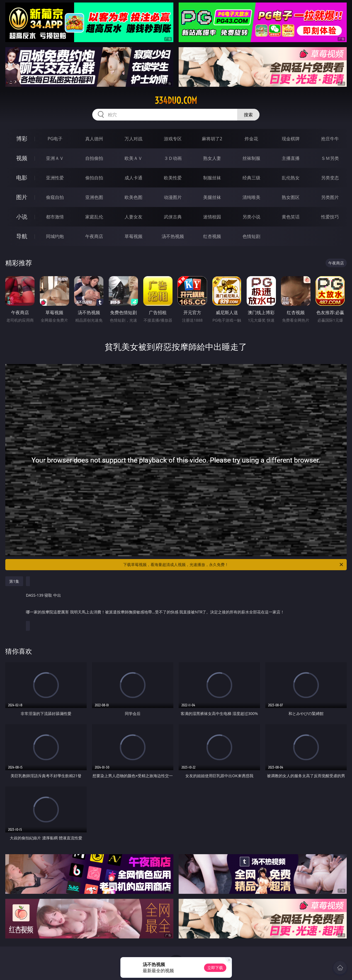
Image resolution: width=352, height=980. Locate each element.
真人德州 (94, 139)
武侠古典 (173, 217)
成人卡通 (133, 178)
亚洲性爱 (55, 178)
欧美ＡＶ (133, 158)
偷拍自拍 (94, 178)
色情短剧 (251, 236)
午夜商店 (94, 236)
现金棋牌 (291, 139)
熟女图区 (291, 197)
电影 (22, 178)
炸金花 (251, 139)
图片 (22, 197)
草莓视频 (133, 236)
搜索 (248, 115)
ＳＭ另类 (330, 158)
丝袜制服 (251, 158)
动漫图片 (173, 197)
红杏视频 (212, 236)
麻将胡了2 (212, 139)
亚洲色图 (94, 197)
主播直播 (291, 158)
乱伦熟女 (291, 178)
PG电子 (55, 139)
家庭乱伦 (94, 217)
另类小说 (251, 217)
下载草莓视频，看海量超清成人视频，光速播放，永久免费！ (234, 565)
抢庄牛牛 (330, 139)
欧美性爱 (173, 178)
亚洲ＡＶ (55, 158)
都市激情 (55, 217)
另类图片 (330, 197)
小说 (22, 217)
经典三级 (251, 178)
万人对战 (133, 139)
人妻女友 (133, 217)
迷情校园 (212, 217)
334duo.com (176, 100)
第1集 (14, 581)
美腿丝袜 (212, 197)
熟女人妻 (212, 158)
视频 (22, 158)
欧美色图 (133, 197)
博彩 (22, 139)
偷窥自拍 (55, 197)
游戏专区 (173, 139)
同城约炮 (55, 236)
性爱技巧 (330, 217)
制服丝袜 (212, 178)
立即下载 (215, 968)
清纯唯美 (251, 197)
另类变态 (330, 178)
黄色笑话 (291, 217)
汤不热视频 (173, 236)
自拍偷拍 (94, 158)
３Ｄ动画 (173, 158)
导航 (22, 236)
